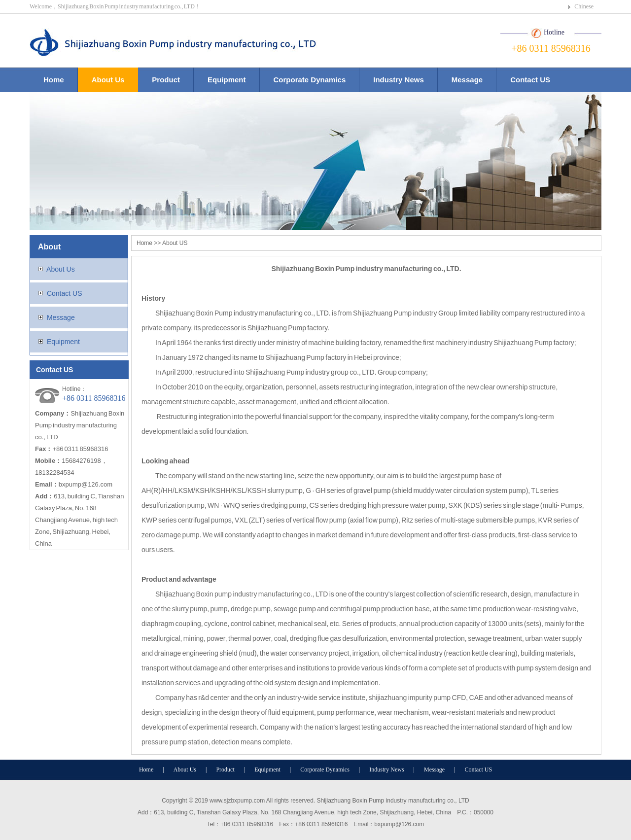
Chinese (584, 6)
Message (467, 80)
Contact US (530, 80)
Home (54, 80)
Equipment (227, 80)
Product (166, 80)
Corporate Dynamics (310, 80)
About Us (108, 80)
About (49, 247)
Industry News (399, 80)
